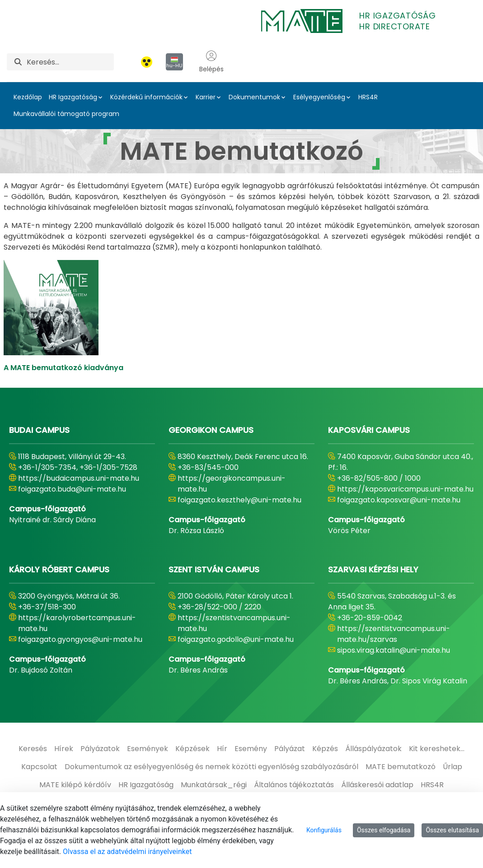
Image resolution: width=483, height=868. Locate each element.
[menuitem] (33, 749)
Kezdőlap (28, 97)
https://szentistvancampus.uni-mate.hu (234, 623)
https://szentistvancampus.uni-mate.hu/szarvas (394, 634)
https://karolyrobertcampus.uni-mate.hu (77, 623)
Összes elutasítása (452, 830)
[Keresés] (70, 62)
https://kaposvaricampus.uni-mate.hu (405, 489)
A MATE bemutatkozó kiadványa (63, 368)
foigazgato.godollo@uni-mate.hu (236, 639)
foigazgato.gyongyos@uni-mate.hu (80, 639)
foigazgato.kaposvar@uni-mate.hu (399, 500)
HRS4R (368, 97)
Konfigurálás (324, 830)
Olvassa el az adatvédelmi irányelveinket (127, 852)
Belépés (211, 62)
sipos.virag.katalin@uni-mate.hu (394, 650)
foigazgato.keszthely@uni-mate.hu (239, 500)
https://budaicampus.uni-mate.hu (79, 478)
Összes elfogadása (384, 830)
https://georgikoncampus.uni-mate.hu (232, 484)
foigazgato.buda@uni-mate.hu (72, 489)
